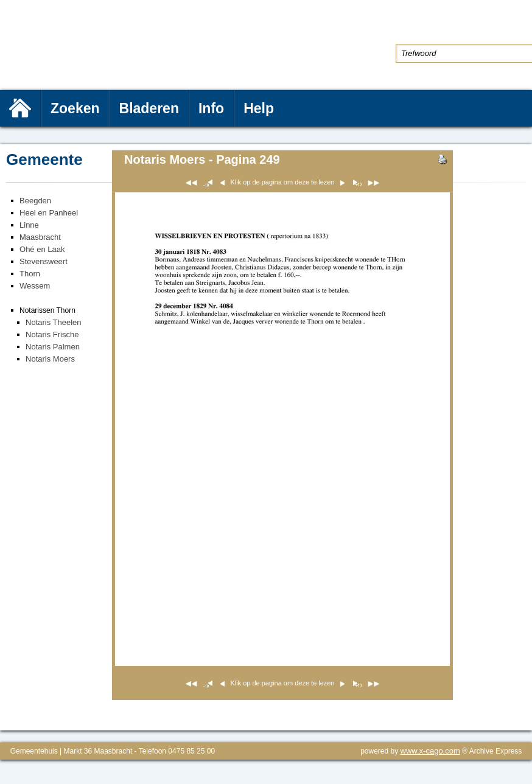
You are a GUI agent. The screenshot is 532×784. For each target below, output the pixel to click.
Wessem (35, 286)
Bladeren (149, 108)
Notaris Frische (52, 334)
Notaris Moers (50, 359)
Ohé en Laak (42, 249)
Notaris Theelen (54, 322)
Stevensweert (44, 261)
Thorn (30, 274)
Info (211, 108)
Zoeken (75, 108)
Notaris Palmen (53, 347)
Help (259, 108)
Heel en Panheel (49, 213)
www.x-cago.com (430, 751)
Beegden (35, 201)
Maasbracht (40, 237)
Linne (29, 225)
